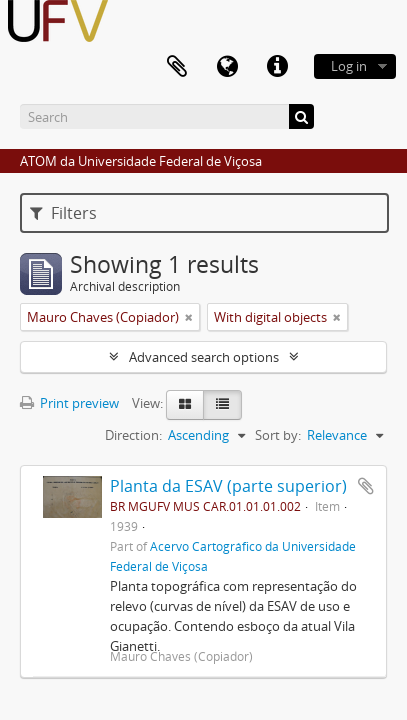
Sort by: (278, 435)
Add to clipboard (366, 486)
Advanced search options (204, 357)
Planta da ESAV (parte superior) (228, 486)
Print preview (69, 403)
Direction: (133, 435)
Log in (349, 66)
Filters (63, 213)
